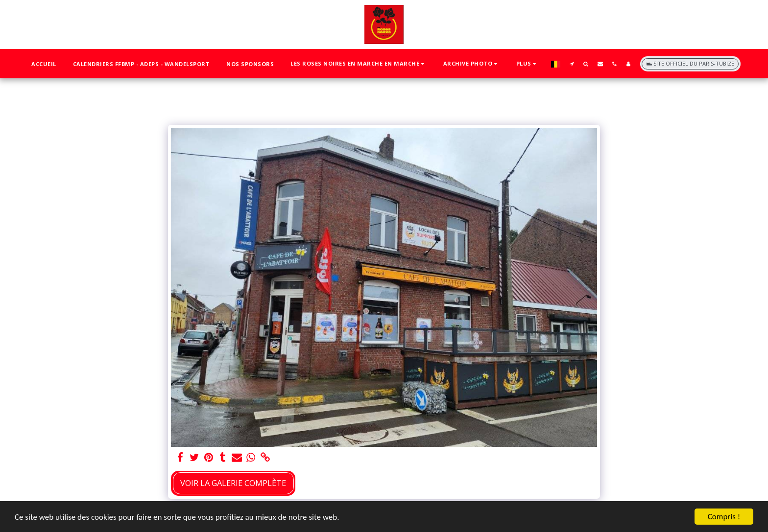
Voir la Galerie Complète (233, 483)
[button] (359, 64)
